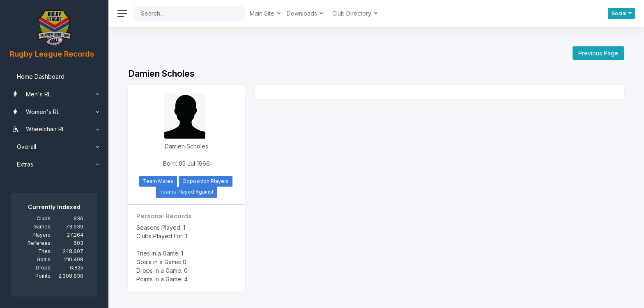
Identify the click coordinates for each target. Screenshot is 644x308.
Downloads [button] (303, 13)
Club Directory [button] (353, 13)
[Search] (184, 13)
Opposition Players (206, 181)
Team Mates (158, 181)
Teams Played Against (186, 192)
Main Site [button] (263, 13)
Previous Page (598, 53)
